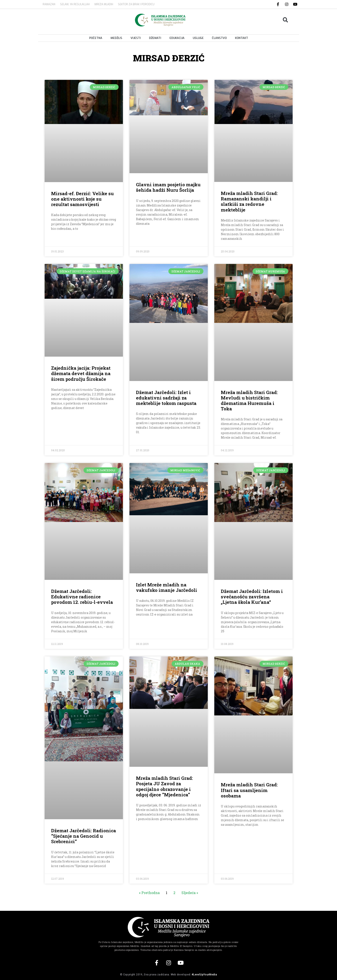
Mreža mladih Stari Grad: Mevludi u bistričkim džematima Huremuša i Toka (249, 401)
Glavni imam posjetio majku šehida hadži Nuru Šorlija (168, 187)
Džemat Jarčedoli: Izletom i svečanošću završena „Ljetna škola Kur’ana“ (252, 597)
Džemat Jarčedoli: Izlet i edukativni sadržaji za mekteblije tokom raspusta (166, 398)
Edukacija (177, 38)
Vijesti (136, 38)
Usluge (198, 38)
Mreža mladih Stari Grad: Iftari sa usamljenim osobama (249, 790)
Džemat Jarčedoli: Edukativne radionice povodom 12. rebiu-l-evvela (82, 597)
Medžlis (116, 38)
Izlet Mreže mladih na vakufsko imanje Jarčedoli (167, 587)
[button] (285, 20)
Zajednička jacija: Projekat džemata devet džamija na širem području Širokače (81, 373)
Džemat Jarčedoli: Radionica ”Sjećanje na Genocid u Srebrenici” (84, 836)
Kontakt (241, 38)
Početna (96, 38)
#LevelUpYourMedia (204, 975)
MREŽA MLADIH (104, 4)
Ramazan (49, 4)
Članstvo (219, 38)
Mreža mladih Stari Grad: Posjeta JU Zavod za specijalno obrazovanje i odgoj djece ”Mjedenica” (164, 786)
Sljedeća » (190, 893)
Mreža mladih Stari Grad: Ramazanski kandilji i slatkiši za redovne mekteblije (249, 201)
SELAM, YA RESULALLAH (75, 4)
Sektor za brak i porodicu (136, 4)
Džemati (155, 38)
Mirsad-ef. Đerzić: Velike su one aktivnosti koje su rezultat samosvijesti (82, 199)
